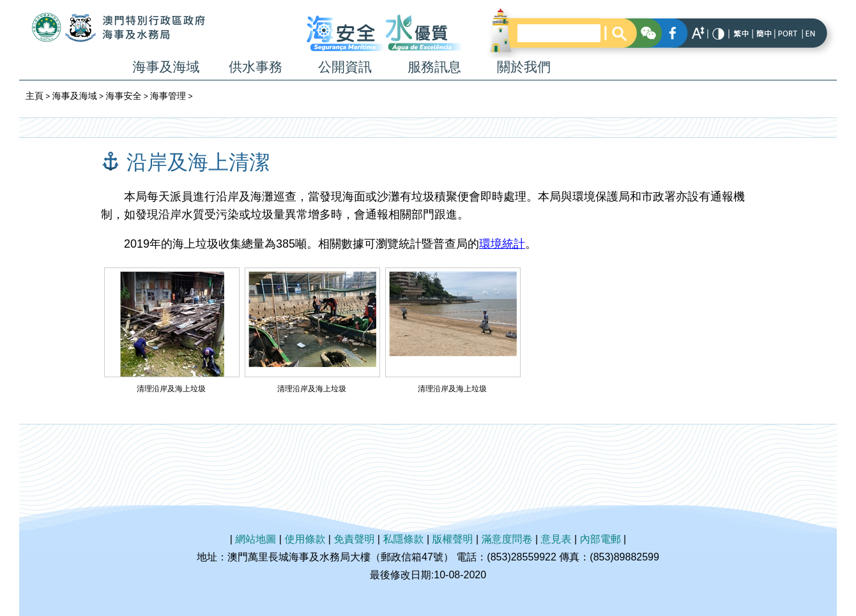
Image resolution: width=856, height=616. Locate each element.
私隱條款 (403, 539)
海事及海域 (166, 67)
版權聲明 (453, 539)
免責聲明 (354, 539)
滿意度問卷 (507, 539)
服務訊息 (434, 67)
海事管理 (168, 96)
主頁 (34, 96)
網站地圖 (256, 539)
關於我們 (524, 67)
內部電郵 (600, 539)
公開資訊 (345, 67)
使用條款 (305, 539)
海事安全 (123, 96)
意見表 (556, 539)
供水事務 (256, 67)
